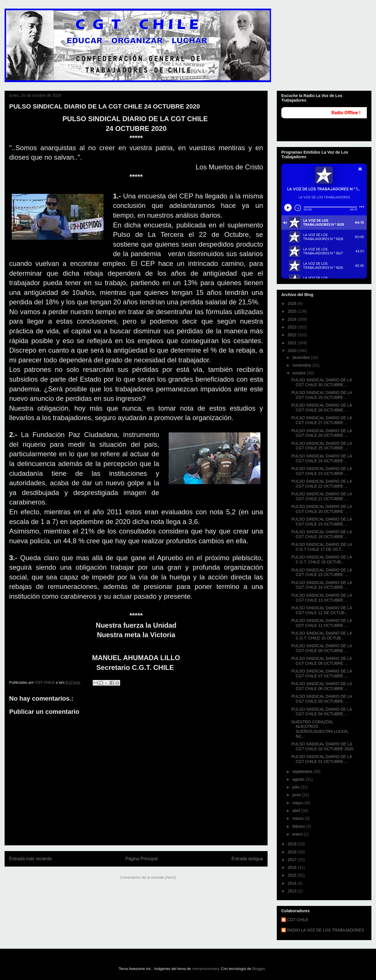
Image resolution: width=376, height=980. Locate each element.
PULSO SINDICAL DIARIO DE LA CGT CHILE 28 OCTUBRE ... (322, 408)
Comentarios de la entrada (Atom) (148, 877)
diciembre (302, 357)
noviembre (302, 365)
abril (297, 811)
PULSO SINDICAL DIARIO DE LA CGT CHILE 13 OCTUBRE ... (322, 598)
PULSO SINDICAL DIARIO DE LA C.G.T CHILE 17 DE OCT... (322, 547)
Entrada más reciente (30, 859)
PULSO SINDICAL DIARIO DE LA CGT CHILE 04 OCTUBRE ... (322, 712)
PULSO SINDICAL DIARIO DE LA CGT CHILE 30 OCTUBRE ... (322, 382)
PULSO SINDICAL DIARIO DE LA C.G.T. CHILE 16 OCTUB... (322, 559)
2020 (293, 351)
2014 (293, 883)
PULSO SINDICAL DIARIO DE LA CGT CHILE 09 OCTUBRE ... (322, 648)
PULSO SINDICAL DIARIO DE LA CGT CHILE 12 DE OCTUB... (322, 610)
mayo (298, 803)
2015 (293, 875)
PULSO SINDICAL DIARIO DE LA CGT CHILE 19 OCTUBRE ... (322, 522)
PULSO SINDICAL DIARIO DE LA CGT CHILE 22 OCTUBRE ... (322, 484)
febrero (299, 826)
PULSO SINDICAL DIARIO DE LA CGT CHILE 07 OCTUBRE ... (322, 673)
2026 (293, 304)
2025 (293, 311)
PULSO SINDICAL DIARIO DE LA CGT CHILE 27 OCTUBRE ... (322, 420)
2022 (293, 335)
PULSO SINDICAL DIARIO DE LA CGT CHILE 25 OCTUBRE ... (322, 446)
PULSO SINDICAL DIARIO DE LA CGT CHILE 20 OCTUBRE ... (322, 509)
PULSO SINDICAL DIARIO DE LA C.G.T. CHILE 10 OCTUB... (322, 636)
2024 (293, 319)
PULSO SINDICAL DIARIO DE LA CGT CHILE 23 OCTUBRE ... (322, 471)
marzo (298, 818)
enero (298, 834)
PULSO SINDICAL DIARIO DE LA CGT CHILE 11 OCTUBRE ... (322, 623)
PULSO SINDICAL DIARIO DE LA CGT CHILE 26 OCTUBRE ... (322, 433)
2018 (293, 852)
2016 (293, 867)
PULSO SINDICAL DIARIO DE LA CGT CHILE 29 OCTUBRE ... (322, 395)
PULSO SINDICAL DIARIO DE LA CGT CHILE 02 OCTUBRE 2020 (322, 746)
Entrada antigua (247, 859)
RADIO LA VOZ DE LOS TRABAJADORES (326, 930)
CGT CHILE (298, 920)
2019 (293, 844)
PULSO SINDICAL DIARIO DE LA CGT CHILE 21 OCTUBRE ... (322, 496)
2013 (293, 891)
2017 (293, 860)
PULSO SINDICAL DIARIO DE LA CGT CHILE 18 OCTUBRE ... (322, 534)
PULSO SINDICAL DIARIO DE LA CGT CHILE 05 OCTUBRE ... (322, 699)
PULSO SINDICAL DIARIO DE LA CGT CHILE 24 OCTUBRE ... (322, 458)
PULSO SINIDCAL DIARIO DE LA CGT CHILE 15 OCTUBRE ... (322, 572)
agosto (299, 779)
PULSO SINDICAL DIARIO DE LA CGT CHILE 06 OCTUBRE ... (322, 686)
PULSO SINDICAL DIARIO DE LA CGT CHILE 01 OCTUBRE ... (322, 759)
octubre (300, 373)
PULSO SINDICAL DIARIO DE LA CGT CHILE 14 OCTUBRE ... (322, 585)
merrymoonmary (205, 969)
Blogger (258, 969)
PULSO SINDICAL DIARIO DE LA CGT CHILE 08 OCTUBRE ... (322, 661)
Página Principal (142, 859)
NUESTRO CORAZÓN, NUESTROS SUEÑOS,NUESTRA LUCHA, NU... (320, 729)
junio (297, 795)
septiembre (303, 772)
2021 (293, 343)
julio (296, 787)
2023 (293, 327)
